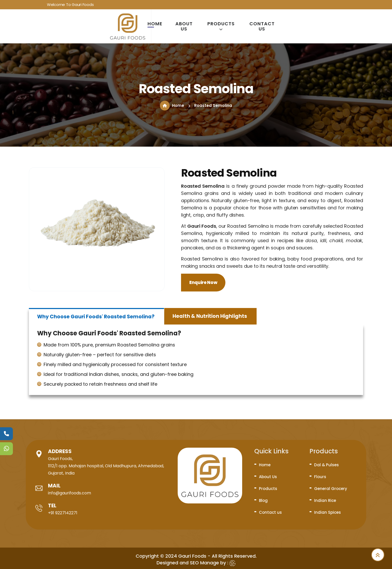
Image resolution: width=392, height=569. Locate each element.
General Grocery (331, 489)
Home (155, 24)
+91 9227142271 (63, 513)
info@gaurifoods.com (70, 493)
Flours (320, 477)
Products (221, 26)
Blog (263, 500)
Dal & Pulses (326, 465)
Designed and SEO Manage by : (196, 563)
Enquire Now (203, 282)
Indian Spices (328, 512)
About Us (184, 26)
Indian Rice (325, 500)
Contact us (262, 26)
